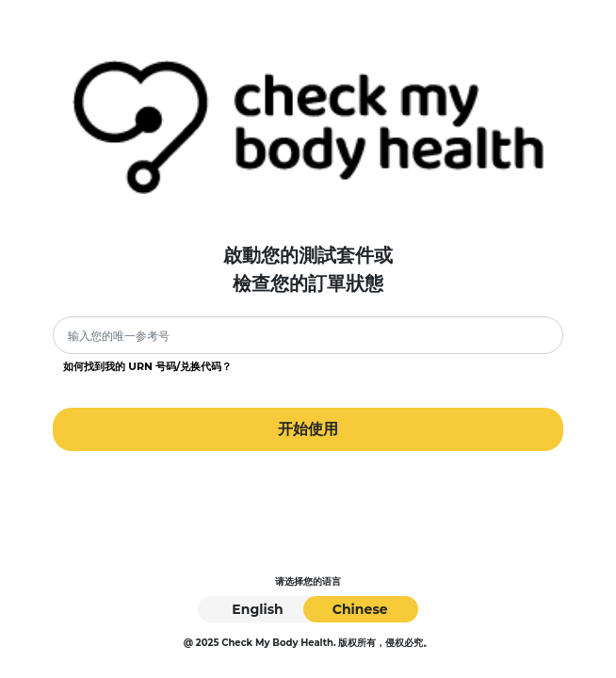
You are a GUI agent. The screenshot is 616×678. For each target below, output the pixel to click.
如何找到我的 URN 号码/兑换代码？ (147, 366)
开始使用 (308, 429)
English (257, 609)
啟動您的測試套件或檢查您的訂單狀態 (308, 269)
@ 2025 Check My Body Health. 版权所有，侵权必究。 (308, 643)
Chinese (360, 609)
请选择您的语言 (308, 581)
